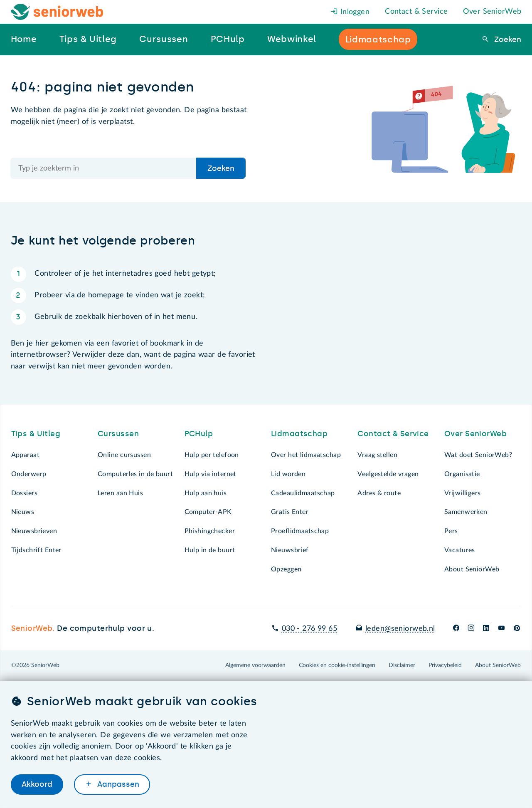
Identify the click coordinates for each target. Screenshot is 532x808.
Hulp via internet (211, 474)
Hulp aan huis (206, 493)
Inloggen (350, 12)
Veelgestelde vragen (388, 474)
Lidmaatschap (299, 434)
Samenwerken (466, 512)
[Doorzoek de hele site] (104, 168)
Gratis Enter (290, 512)
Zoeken (507, 40)
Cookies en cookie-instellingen (337, 665)
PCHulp (199, 434)
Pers (451, 531)
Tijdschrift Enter (36, 550)
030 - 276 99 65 (309, 629)
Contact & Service (416, 12)
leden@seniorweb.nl (400, 629)
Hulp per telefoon (212, 455)
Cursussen (118, 434)
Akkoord (37, 784)
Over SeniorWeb (492, 12)
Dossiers (24, 493)
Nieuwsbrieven (34, 531)
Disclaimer (402, 665)
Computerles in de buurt (135, 474)
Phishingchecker (210, 531)
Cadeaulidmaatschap (303, 493)
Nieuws (23, 512)
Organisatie (462, 474)
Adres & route (379, 493)
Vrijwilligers (463, 493)
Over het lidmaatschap (306, 455)
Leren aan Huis (120, 493)
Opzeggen (286, 569)
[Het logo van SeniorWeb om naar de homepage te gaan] (57, 12)
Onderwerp (29, 474)
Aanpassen (117, 784)
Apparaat (25, 455)
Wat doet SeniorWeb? (478, 455)
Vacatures (460, 550)
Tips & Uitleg (36, 434)
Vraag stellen (377, 455)
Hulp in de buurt (210, 550)
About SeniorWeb (472, 569)
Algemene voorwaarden (255, 665)
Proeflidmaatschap (300, 531)
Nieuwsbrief (290, 550)
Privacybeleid (445, 665)
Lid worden (288, 474)
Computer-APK (208, 512)
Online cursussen (124, 455)
